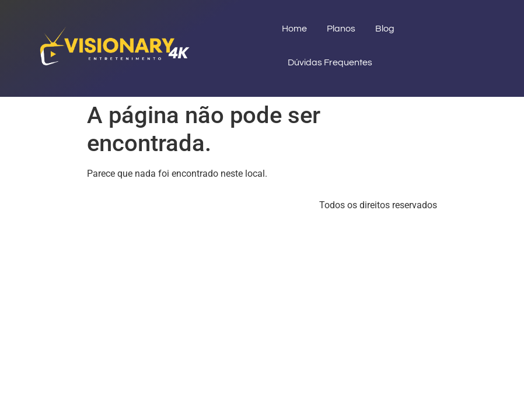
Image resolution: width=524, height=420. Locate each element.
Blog (385, 29)
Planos (341, 29)
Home (294, 29)
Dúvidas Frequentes (330, 62)
